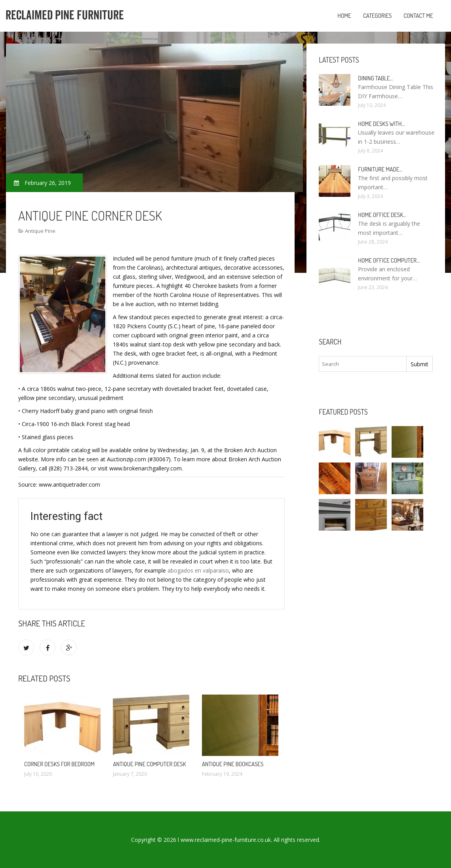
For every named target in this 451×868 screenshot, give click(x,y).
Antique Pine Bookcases (233, 764)
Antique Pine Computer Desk (149, 764)
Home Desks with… (381, 124)
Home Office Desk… (382, 215)
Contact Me (418, 16)
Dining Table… (375, 78)
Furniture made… (380, 169)
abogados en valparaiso (198, 570)
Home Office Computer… (389, 260)
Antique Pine (40, 231)
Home (344, 16)
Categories (377, 16)
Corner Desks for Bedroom (59, 764)
